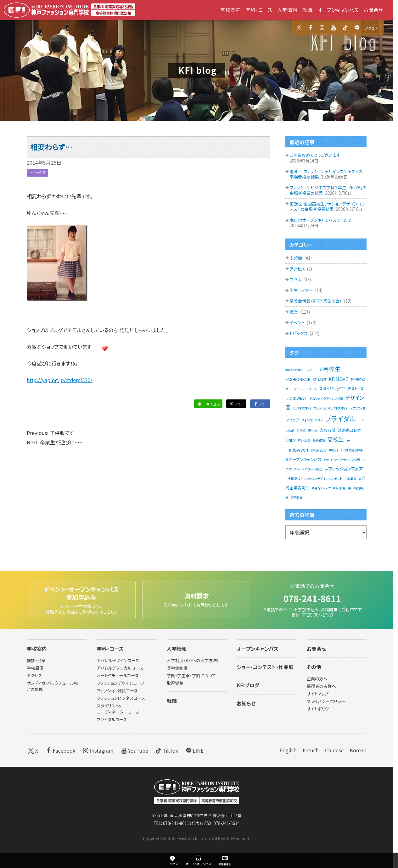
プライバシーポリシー (326, 702)
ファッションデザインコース (121, 683)
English (288, 750)
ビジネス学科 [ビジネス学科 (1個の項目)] (302, 408)
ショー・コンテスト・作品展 (265, 667)
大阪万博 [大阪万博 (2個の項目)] (327, 430)
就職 (307, 10)
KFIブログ (248, 685)
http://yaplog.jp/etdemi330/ (60, 380)
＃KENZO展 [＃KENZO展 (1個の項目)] (319, 450)
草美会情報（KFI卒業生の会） (316, 301)
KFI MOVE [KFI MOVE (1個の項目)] (320, 379)
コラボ (296, 280)
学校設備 (35, 668)
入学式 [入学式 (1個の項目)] (301, 430)
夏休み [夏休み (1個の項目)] (313, 430)
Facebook (60, 750)
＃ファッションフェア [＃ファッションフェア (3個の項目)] (344, 468)
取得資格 (175, 683)
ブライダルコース (112, 720)
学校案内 (230, 10)
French (311, 750)
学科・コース (259, 10)
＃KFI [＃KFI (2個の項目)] (333, 450)
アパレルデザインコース (118, 661)
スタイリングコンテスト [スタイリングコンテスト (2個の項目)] (338, 389)
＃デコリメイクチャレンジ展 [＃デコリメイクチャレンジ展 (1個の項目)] (342, 460)
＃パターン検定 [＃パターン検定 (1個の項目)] (312, 469)
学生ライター (302, 290)
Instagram (98, 750)
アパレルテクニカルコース (120, 668)
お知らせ (246, 704)
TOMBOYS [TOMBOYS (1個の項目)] (358, 379)
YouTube (134, 750)
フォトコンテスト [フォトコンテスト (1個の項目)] (312, 420)
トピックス (38, 172)
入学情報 (287, 10)
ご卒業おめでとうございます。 (316, 155)
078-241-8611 (312, 597)
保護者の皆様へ (321, 687)
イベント (297, 323)
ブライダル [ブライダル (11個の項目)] (340, 418)
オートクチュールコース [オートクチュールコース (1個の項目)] (301, 389)
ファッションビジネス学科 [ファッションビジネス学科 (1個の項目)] (330, 408)
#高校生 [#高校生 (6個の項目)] (330, 369)
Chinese (334, 750)
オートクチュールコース (118, 676)
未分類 (296, 258)
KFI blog (198, 70)
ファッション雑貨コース (117, 691)
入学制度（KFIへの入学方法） (193, 661)
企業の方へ (317, 679)
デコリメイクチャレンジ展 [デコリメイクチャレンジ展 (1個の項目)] (326, 398)
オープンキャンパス (338, 10)
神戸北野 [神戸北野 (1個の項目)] (304, 440)
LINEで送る (208, 404)
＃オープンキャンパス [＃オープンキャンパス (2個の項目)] (303, 459)
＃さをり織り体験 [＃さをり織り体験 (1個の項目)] (352, 450)
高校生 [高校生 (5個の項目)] (335, 439)
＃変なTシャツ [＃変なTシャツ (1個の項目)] (321, 488)
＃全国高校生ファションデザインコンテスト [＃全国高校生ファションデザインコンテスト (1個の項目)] (314, 478)
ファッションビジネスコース (121, 698)
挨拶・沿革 (36, 661)
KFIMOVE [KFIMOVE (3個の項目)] (338, 379)
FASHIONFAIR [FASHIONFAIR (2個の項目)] (298, 379)
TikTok (166, 750)
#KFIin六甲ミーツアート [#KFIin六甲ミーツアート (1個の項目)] (302, 370)
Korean (358, 750)
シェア (236, 404)
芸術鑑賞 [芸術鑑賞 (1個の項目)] (319, 440)
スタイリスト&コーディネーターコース (118, 709)
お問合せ (373, 10)
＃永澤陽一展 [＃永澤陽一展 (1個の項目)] (342, 488)
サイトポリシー (320, 709)
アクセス (371, 28)
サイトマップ (318, 694)
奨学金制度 (177, 668)
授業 (294, 312)
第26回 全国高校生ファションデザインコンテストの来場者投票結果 (327, 206)
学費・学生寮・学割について (191, 676)
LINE (194, 750)
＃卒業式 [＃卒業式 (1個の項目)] (350, 478)
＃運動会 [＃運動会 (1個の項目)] (297, 497)
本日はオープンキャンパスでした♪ (321, 220)
